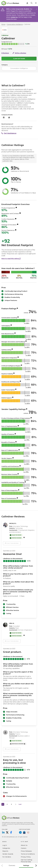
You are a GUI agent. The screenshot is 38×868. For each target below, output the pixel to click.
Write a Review (19, 53)
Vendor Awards (8, 854)
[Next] (16, 804)
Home (3, 24)
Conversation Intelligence (15, 24)
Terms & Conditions (28, 854)
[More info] (16, 207)
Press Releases (26, 851)
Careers (24, 848)
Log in (5, 845)
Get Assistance (9, 133)
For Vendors (7, 857)
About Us (24, 845)
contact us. (14, 17)
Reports (5, 851)
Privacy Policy (26, 857)
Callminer (27, 24)
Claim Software (19, 59)
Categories (6, 848)
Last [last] (20, 804)
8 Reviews (5, 53)
